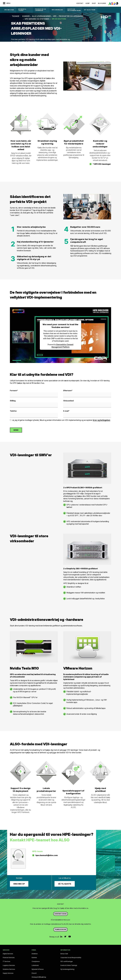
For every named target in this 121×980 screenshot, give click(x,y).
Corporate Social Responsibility (71, 958)
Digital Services (8, 954)
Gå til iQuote (65, 884)
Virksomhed (68, 401)
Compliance (36, 962)
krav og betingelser (102, 420)
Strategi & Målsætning (39, 977)
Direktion (35, 954)
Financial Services (9, 958)
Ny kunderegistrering (67, 969)
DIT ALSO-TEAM (90, 10)
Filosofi (34, 973)
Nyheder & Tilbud (22, 10)
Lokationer (35, 965)
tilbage (16, 16)
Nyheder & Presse (38, 969)
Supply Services (8, 973)
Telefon (13, 411)
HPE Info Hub (9, 10)
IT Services (7, 962)
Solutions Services (9, 969)
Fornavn (14, 391)
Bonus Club (64, 954)
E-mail (66, 411)
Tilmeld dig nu (60, 929)
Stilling (13, 401)
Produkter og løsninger (41, 10)
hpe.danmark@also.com (47, 855)
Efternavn (68, 391)
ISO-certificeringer (67, 962)
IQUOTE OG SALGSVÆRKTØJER (74, 10)
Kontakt (80, 3)
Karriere (34, 958)
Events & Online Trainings (69, 965)
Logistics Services (9, 965)
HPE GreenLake (57, 10)
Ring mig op (19, 884)
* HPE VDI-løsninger (102, 164)
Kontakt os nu (61, 914)
